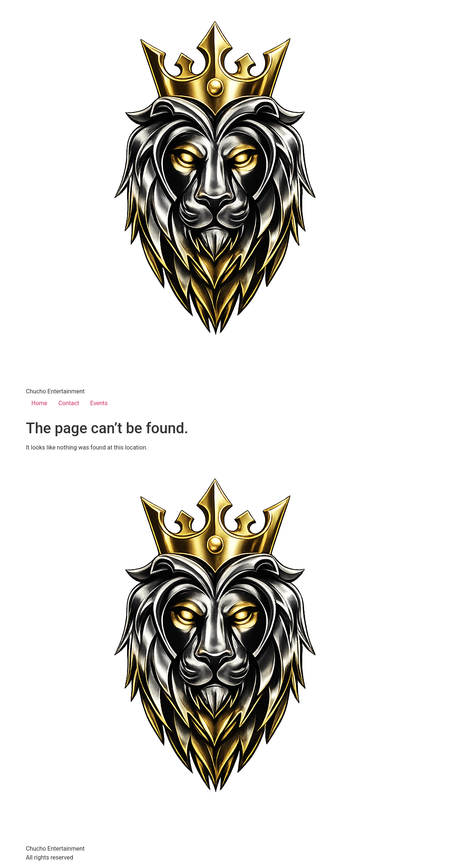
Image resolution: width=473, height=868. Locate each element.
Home (39, 403)
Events (99, 403)
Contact (69, 403)
